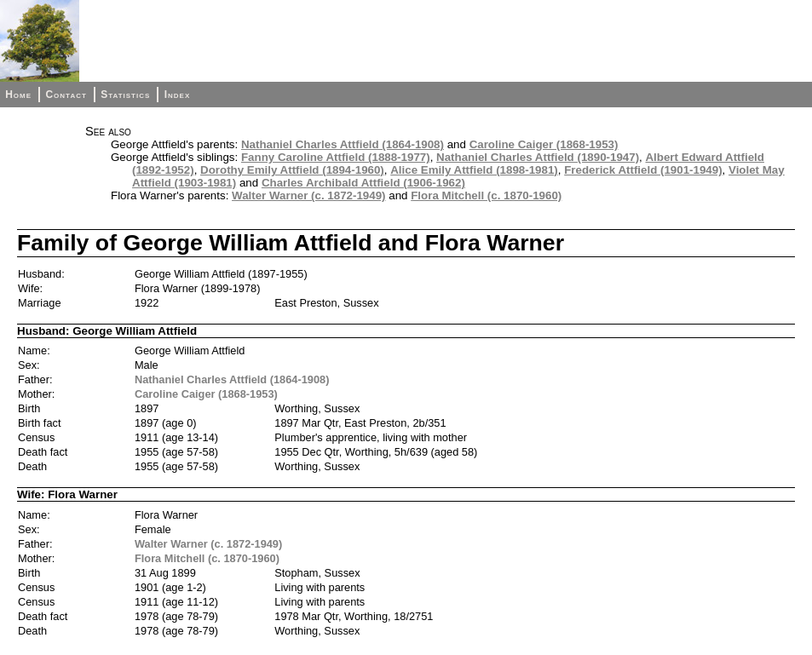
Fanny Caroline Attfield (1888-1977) (336, 157)
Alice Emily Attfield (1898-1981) (474, 170)
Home (18, 95)
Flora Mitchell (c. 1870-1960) (486, 195)
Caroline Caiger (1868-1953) (544, 144)
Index (178, 95)
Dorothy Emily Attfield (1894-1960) (292, 170)
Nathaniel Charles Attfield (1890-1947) (538, 157)
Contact (66, 95)
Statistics (125, 95)
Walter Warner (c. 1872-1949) (309, 195)
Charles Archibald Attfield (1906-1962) (363, 183)
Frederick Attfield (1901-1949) (643, 170)
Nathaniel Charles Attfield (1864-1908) (343, 144)
